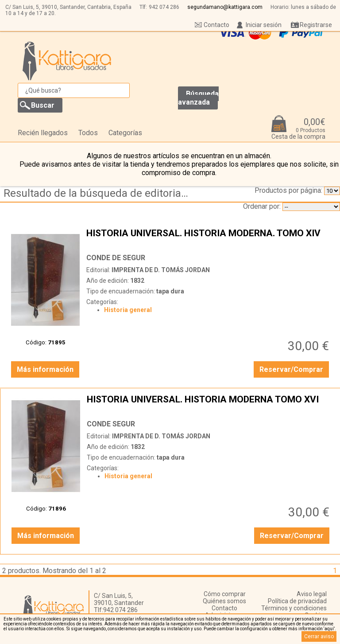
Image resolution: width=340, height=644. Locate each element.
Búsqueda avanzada (198, 98)
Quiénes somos (224, 601)
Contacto (216, 25)
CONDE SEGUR (111, 424)
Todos (88, 133)
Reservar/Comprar (291, 369)
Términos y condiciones (294, 608)
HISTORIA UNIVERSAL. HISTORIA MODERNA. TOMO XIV (209, 238)
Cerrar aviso (319, 636)
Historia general (128, 310)
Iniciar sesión (264, 25)
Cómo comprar (225, 594)
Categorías (125, 133)
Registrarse (316, 25)
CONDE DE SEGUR (116, 258)
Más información (45, 369)
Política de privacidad (297, 601)
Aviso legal (312, 594)
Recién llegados (43, 133)
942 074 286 (164, 7)
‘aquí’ (329, 629)
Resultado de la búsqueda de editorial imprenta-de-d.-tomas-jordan (99, 193)
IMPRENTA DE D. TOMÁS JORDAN (161, 270)
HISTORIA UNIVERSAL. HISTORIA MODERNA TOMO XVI (209, 405)
